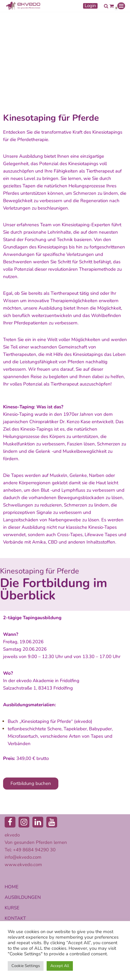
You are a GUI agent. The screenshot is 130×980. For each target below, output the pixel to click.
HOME (12, 887)
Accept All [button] (60, 966)
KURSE (12, 908)
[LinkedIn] (38, 822)
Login (90, 6)
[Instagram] (24, 822)
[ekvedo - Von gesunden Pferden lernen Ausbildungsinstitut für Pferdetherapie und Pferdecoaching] (23, 6)
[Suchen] (106, 6)
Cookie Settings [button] (26, 966)
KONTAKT (15, 918)
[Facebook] (10, 822)
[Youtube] (52, 822)
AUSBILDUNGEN (23, 897)
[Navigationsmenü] (121, 6)
